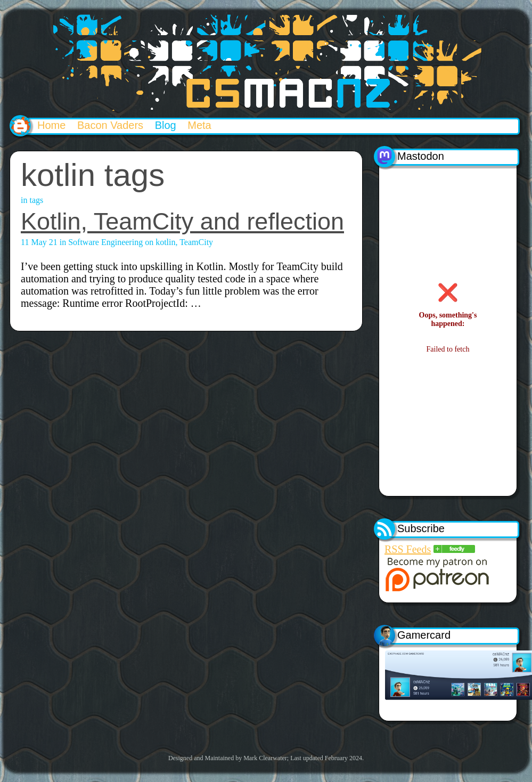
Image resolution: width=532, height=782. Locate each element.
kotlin (165, 242)
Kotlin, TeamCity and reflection (182, 221)
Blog (166, 125)
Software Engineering (105, 242)
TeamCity (196, 242)
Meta (199, 125)
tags (36, 200)
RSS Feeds (408, 549)
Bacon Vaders (110, 125)
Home (51, 125)
